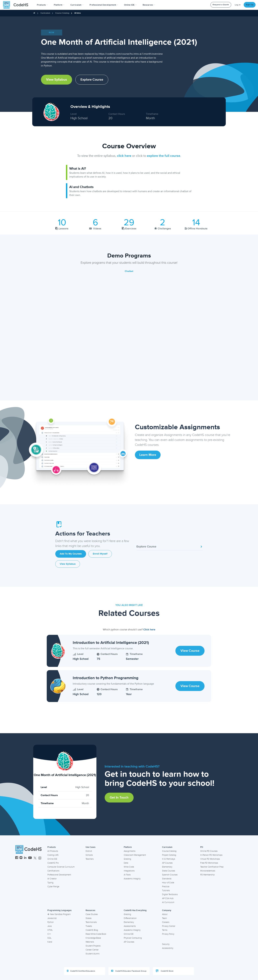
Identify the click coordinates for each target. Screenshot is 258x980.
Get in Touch (119, 798)
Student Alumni (93, 954)
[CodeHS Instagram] (21, 858)
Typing (50, 883)
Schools (89, 855)
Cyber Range (53, 887)
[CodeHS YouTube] (30, 858)
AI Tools (127, 875)
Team (164, 918)
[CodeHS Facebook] (17, 858)
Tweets (89, 926)
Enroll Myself (100, 554)
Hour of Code (168, 883)
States (89, 918)
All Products (53, 851)
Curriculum (45, 13)
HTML (50, 930)
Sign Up (250, 5)
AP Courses (167, 863)
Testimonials (91, 922)
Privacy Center (169, 926)
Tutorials (166, 891)
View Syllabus (57, 80)
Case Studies (92, 914)
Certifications (53, 871)
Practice (166, 887)
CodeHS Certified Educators (81, 971)
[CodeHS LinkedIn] (25, 858)
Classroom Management (135, 855)
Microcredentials (208, 871)
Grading (127, 859)
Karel (50, 942)
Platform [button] (59, 5)
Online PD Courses (209, 851)
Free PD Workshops (209, 863)
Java (50, 926)
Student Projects (93, 946)
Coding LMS (53, 855)
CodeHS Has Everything (135, 910)
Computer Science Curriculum (61, 867)
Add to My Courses (71, 554)
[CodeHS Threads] (40, 858)
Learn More (148, 455)
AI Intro (78, 13)
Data (126, 863)
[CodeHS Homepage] (17, 5)
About (165, 914)
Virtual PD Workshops (210, 859)
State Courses (169, 871)
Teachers (90, 859)
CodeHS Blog (92, 930)
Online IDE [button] (130, 5)
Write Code (129, 867)
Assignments (130, 851)
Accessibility (168, 948)
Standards (167, 879)
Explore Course (92, 80)
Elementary (167, 867)
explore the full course (164, 156)
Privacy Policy (168, 934)
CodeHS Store (165, 971)
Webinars (90, 942)
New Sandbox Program (59, 914)
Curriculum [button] (77, 5)
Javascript (52, 918)
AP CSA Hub (168, 898)
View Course (190, 651)
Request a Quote (221, 5)
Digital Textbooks (170, 894)
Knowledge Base (93, 938)
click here (124, 156)
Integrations (129, 871)
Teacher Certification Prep (212, 867)
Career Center (92, 950)
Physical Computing (133, 938)
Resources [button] (149, 5)
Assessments (130, 926)
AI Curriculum (168, 902)
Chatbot (129, 271)
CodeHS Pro (53, 863)
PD (202, 847)
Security (166, 944)
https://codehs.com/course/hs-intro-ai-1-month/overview (131, 54)
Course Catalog (62, 13)
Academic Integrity (132, 879)
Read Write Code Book (96, 934)
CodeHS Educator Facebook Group (129, 971)
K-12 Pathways (169, 859)
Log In (238, 5)
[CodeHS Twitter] (35, 858)
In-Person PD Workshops (211, 855)
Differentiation (130, 918)
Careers (166, 922)
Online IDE (52, 859)
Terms (165, 930)
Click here (149, 630)
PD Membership (207, 875)
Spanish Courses (170, 875)
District (89, 851)
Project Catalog (169, 855)
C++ (49, 934)
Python (51, 922)
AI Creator (52, 879)
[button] (42, 5)
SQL (49, 938)
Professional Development (59, 875)
